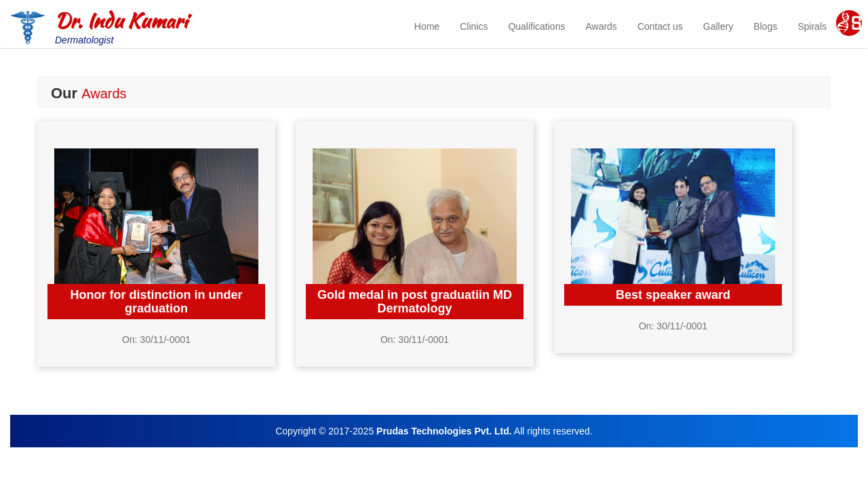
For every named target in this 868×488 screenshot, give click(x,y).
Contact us (660, 26)
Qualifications (536, 26)
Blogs (765, 26)
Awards (601, 26)
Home (427, 26)
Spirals (812, 26)
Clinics (474, 26)
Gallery (718, 26)
